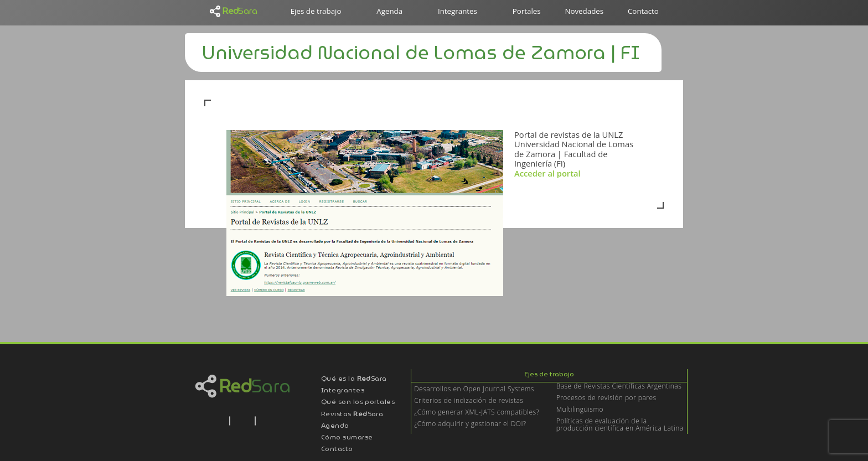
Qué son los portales (358, 402)
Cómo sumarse (347, 438)
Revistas (352, 415)
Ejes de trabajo (316, 11)
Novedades (584, 11)
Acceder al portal (548, 173)
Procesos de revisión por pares (606, 398)
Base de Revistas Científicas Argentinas (619, 387)
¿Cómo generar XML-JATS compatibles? (477, 413)
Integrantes (458, 11)
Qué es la (354, 379)
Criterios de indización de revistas (469, 401)
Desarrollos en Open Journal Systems (474, 389)
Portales (527, 11)
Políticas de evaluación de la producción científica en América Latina (620, 425)
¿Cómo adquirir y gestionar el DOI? (470, 424)
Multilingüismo (580, 410)
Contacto (643, 11)
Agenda (389, 11)
